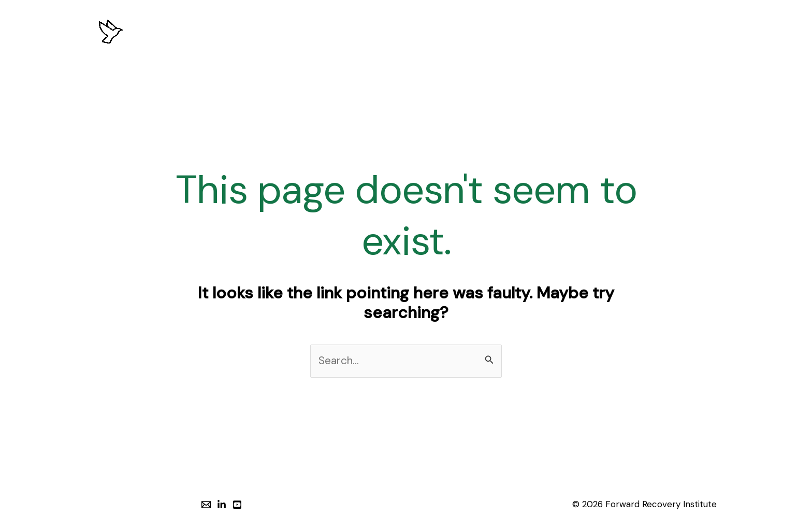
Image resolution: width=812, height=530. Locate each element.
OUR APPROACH (303, 31)
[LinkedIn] (222, 505)
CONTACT (595, 31)
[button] (676, 32)
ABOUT (240, 31)
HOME (197, 31)
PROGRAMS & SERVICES (400, 31)
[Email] (206, 505)
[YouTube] (237, 505)
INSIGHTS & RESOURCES (511, 31)
